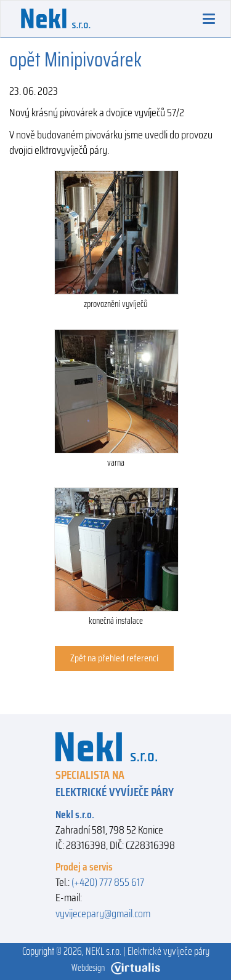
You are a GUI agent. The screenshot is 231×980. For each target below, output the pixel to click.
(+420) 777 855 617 (108, 882)
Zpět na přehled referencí (114, 658)
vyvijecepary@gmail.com (103, 914)
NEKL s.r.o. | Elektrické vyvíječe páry (148, 951)
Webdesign (116, 968)
